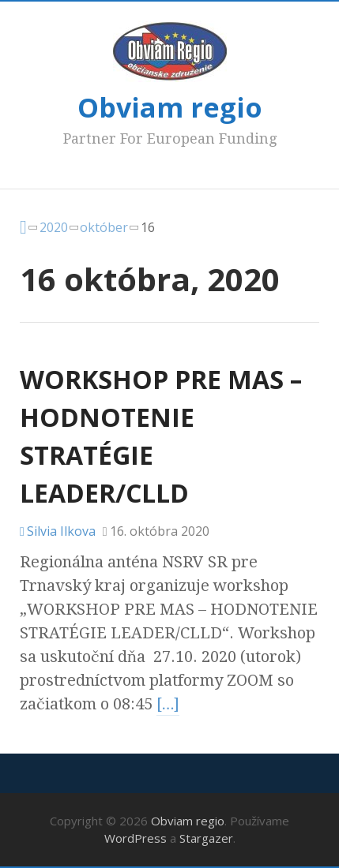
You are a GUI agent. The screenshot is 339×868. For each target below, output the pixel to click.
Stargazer (206, 838)
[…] (168, 704)
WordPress (136, 838)
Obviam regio (170, 107)
